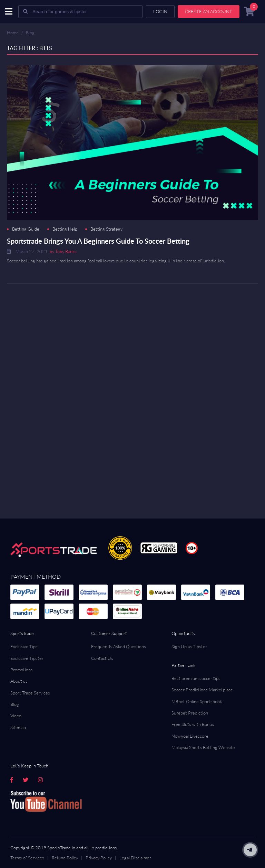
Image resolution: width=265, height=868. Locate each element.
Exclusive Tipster (27, 658)
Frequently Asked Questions (119, 646)
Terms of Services (27, 858)
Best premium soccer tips (196, 678)
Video (16, 716)
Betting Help (65, 229)
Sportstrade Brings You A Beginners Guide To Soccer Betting (98, 241)
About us (19, 681)
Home (13, 32)
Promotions (22, 670)
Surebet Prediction (190, 713)
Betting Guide (26, 229)
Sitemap (18, 727)
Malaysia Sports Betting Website (203, 747)
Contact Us (102, 658)
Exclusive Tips (24, 646)
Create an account (209, 11)
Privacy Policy (99, 858)
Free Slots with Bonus (193, 724)
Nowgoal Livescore (190, 736)
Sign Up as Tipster (189, 646)
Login (160, 11)
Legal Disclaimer (135, 858)
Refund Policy (65, 858)
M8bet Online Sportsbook (197, 701)
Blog (30, 32)
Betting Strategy (106, 229)
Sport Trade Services (30, 693)
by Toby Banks (63, 251)
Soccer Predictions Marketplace (202, 690)
